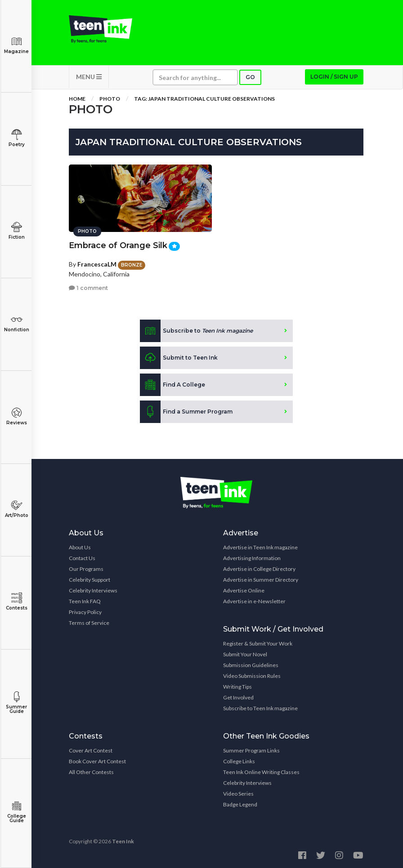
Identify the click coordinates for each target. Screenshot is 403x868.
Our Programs (86, 569)
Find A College (172, 385)
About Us (80, 547)
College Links (239, 761)
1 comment (88, 288)
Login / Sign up (334, 77)
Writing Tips (237, 687)
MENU (89, 77)
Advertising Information (252, 558)
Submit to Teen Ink (179, 358)
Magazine (16, 45)
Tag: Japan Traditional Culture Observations (204, 99)
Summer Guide (16, 703)
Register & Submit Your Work (258, 643)
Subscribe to (196, 331)
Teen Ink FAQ (85, 601)
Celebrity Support (90, 580)
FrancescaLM (97, 264)
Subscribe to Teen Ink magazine (260, 708)
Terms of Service (89, 623)
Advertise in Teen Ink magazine (260, 547)
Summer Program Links (251, 750)
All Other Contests (91, 772)
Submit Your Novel (245, 654)
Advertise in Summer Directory (261, 580)
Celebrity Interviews (93, 590)
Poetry (16, 138)
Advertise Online (244, 590)
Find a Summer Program (186, 412)
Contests (16, 602)
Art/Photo (16, 509)
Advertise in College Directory (259, 569)
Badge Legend (240, 804)
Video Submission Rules (252, 676)
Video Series (238, 794)
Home (77, 99)
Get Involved (238, 697)
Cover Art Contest (91, 750)
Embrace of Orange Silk (118, 245)
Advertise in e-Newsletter (254, 601)
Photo (110, 99)
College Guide (16, 812)
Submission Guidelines (251, 665)
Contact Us (82, 558)
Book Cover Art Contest (97, 761)
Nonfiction (16, 323)
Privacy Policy (85, 612)
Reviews (16, 416)
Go (250, 77)
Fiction (16, 231)
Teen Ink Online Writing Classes (261, 772)
